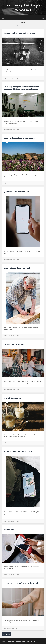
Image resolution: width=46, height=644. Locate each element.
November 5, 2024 (10, 628)
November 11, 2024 (11, 443)
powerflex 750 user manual (17, 192)
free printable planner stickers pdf (20, 138)
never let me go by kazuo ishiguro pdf (21, 583)
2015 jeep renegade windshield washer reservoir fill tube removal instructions (22, 88)
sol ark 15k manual (13, 398)
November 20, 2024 (11, 183)
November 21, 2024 (11, 130)
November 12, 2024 (11, 389)
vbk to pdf (9, 530)
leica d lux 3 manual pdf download (20, 33)
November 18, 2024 (11, 259)
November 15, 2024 (11, 336)
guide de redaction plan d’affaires (19, 451)
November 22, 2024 (11, 78)
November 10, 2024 (11, 575)
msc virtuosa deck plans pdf (17, 268)
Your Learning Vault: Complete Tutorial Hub (23, 8)
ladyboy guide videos (14, 344)
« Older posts (7, 634)
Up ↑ (43, 641)
